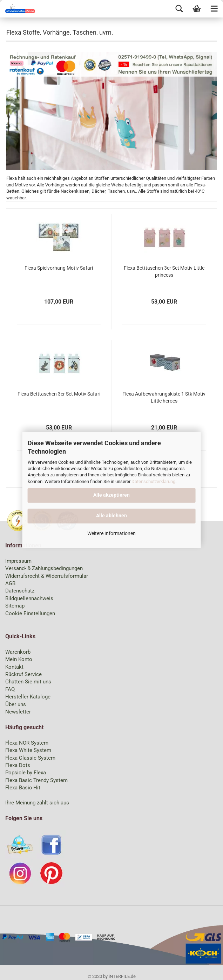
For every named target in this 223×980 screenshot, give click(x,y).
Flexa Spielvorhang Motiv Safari (59, 268)
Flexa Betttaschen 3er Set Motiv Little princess (164, 271)
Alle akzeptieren (111, 495)
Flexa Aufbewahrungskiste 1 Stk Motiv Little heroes (164, 397)
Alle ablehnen (111, 516)
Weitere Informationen (111, 534)
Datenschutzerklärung (153, 481)
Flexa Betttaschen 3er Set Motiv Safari (59, 394)
